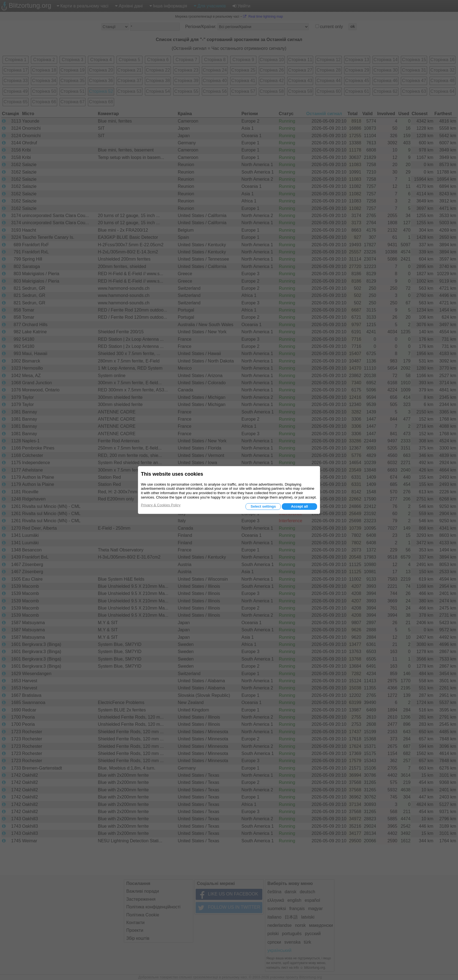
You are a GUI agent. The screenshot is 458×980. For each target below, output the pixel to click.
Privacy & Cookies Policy (161, 505)
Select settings (263, 506)
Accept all (299, 506)
